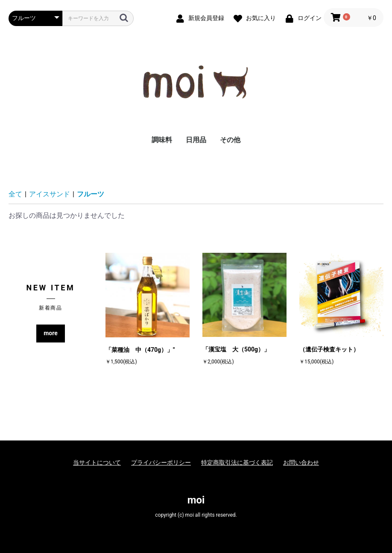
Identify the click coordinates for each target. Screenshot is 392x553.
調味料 (162, 140)
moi (196, 500)
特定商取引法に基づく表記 (237, 462)
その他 (230, 140)
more (51, 333)
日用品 (196, 140)
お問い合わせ (301, 462)
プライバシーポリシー (161, 462)
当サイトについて (97, 462)
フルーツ (91, 194)
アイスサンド (50, 194)
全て (15, 194)
